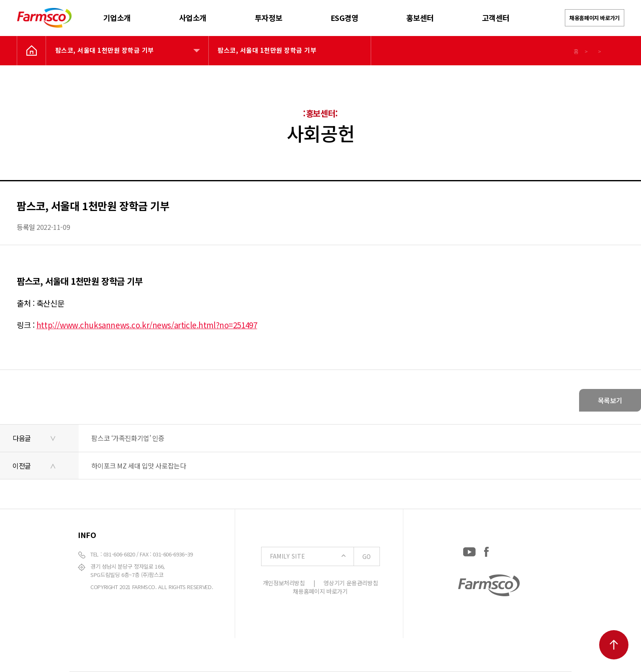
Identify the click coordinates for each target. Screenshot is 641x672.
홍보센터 (420, 18)
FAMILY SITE (325, 556)
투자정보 (269, 18)
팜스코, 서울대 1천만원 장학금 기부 (105, 50)
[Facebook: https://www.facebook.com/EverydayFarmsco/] (486, 550)
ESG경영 (345, 18)
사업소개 (193, 18)
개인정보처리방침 (284, 583)
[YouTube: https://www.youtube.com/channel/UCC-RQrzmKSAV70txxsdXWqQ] (469, 550)
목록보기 (610, 400)
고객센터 (496, 18)
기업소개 (117, 18)
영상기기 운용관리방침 (351, 583)
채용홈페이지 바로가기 (595, 18)
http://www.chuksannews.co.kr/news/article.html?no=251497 (147, 325)
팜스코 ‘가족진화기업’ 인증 (128, 438)
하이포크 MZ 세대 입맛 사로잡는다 (138, 466)
